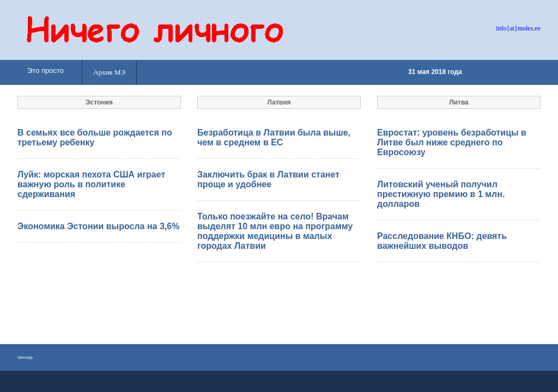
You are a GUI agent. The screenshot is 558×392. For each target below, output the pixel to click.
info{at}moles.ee (518, 28)
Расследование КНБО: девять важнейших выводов (442, 241)
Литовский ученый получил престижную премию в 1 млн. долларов (441, 194)
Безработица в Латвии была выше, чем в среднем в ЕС (274, 137)
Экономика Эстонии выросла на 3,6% (98, 226)
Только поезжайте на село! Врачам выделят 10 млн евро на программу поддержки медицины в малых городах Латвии (275, 231)
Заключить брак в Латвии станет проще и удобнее (268, 179)
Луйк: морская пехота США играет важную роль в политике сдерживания (91, 184)
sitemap (25, 357)
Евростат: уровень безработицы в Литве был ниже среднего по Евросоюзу (452, 142)
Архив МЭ (109, 72)
